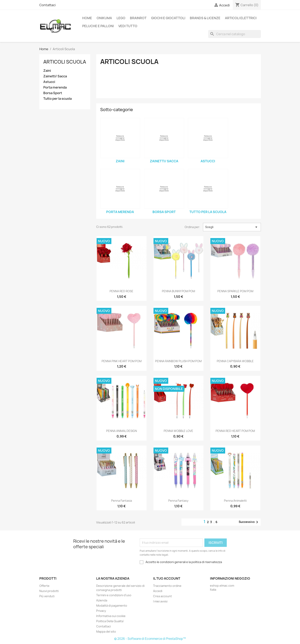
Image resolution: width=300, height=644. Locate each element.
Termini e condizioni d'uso (114, 595)
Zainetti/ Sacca (55, 76)
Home (87, 18)
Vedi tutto (128, 26)
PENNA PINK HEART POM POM (122, 361)
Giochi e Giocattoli (168, 18)
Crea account (162, 596)
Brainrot (138, 18)
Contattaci (48, 5)
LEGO (121, 18)
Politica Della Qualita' (110, 621)
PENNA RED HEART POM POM (235, 431)
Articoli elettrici (241, 18)
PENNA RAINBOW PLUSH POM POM (178, 361)
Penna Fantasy (178, 501)
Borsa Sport (53, 93)
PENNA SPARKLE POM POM (235, 291)
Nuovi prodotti (49, 591)
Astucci (49, 82)
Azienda (102, 600)
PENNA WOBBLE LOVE (178, 431)
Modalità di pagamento (112, 606)
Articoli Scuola (65, 62)
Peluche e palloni (98, 26)
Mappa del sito (106, 632)
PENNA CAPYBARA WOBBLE (235, 361)
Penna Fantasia (122, 501)
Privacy (101, 611)
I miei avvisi (160, 601)
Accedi (158, 591)
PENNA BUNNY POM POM (178, 291)
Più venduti (47, 596)
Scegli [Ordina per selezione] (232, 227)
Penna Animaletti (235, 501)
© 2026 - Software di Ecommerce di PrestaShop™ (150, 639)
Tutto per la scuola (57, 99)
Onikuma (104, 18)
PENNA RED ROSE (121, 291)
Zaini (47, 71)
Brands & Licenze (205, 18)
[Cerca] (235, 34)
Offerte (44, 586)
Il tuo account (167, 578)
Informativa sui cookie (111, 616)
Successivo (249, 522)
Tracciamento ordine (167, 586)
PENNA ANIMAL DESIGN (122, 431)
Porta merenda (55, 87)
